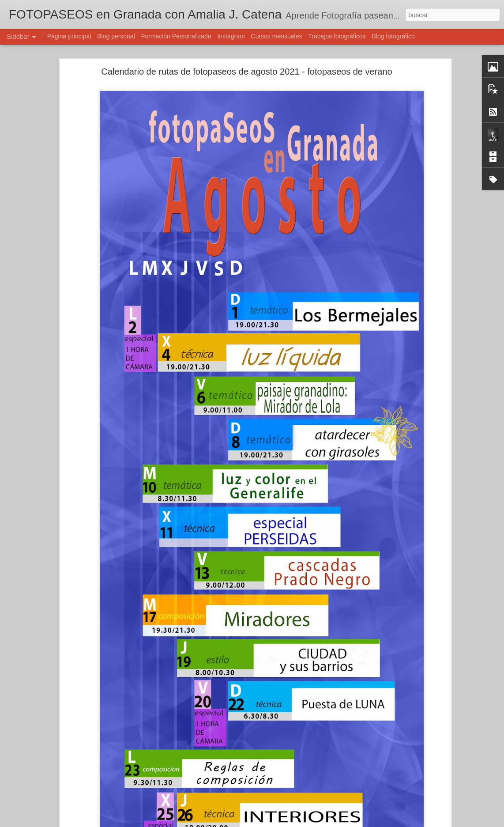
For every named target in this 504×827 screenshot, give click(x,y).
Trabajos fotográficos (337, 36)
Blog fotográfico (393, 36)
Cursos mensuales (277, 36)
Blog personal (116, 36)
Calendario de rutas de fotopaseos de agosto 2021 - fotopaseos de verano (246, 72)
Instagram (231, 36)
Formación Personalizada (176, 36)
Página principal (69, 36)
